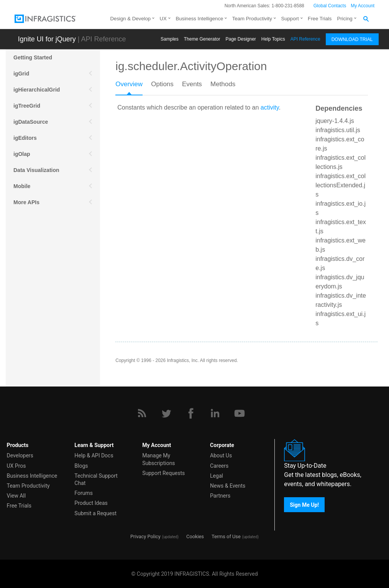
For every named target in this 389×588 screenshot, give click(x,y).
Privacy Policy (145, 536)
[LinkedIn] (215, 413)
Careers (219, 466)
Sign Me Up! (304, 505)
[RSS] (142, 413)
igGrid (21, 74)
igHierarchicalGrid (37, 90)
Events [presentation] (192, 84)
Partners (220, 496)
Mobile (22, 186)
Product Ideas (91, 503)
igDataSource (31, 122)
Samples (170, 39)
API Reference (305, 39)
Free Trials (320, 19)
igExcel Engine (33, 251)
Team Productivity (252, 19)
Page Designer (240, 39)
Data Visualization (36, 170)
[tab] (133, 87)
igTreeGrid (27, 106)
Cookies (195, 536)
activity (270, 107)
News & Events (228, 486)
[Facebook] (191, 413)
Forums (84, 493)
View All (16, 496)
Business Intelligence (199, 19)
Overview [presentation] (129, 84)
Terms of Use (226, 536)
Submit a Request (95, 513)
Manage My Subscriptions (158, 459)
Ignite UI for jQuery (47, 39)
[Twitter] (166, 413)
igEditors (25, 138)
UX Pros (16, 466)
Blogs (81, 466)
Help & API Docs (94, 455)
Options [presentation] (162, 84)
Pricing (345, 19)
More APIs (26, 202)
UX (163, 19)
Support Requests (163, 473)
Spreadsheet (30, 234)
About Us (221, 455)
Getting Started (33, 57)
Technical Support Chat (96, 479)
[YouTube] (240, 413)
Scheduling (28, 218)
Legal (217, 476)
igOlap (22, 154)
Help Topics (273, 39)
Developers (20, 455)
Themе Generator (202, 39)
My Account (363, 6)
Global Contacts (330, 6)
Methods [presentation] (223, 84)
